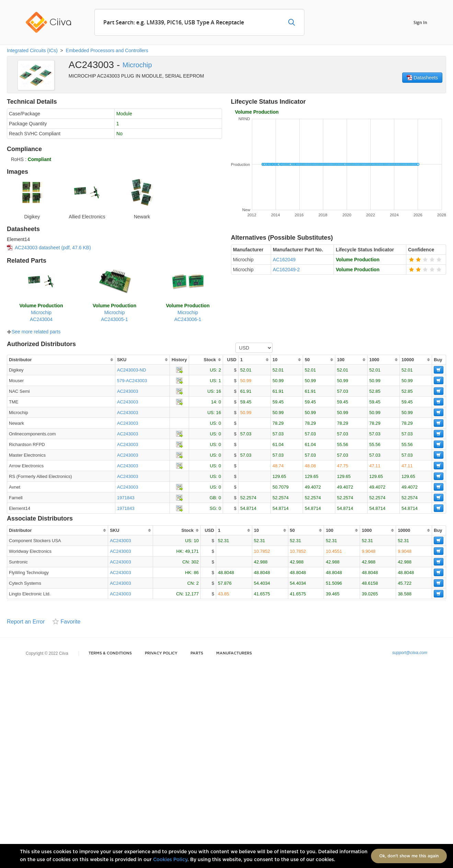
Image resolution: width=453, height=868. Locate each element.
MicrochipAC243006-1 (188, 312)
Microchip (137, 65)
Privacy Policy (161, 653)
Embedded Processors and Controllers (107, 50)
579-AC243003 (132, 381)
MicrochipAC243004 (41, 312)
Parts (197, 653)
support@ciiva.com (410, 653)
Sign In (420, 22)
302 (195, 562)
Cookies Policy (170, 860)
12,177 (192, 594)
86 (196, 573)
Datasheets (422, 78)
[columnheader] (61, 360)
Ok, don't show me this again (409, 856)
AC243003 (127, 391)
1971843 (126, 498)
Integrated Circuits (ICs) (32, 50)
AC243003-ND (132, 370)
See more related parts (34, 332)
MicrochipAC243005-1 (114, 312)
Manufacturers (234, 653)
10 (196, 541)
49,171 (192, 551)
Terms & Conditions (110, 653)
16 (219, 391)
